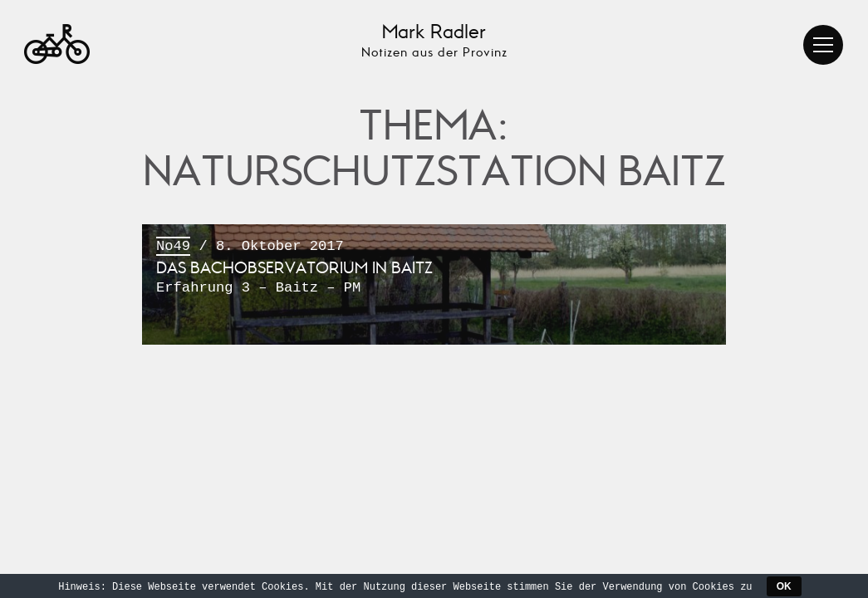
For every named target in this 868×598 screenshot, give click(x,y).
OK (784, 586)
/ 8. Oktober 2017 (434, 268)
